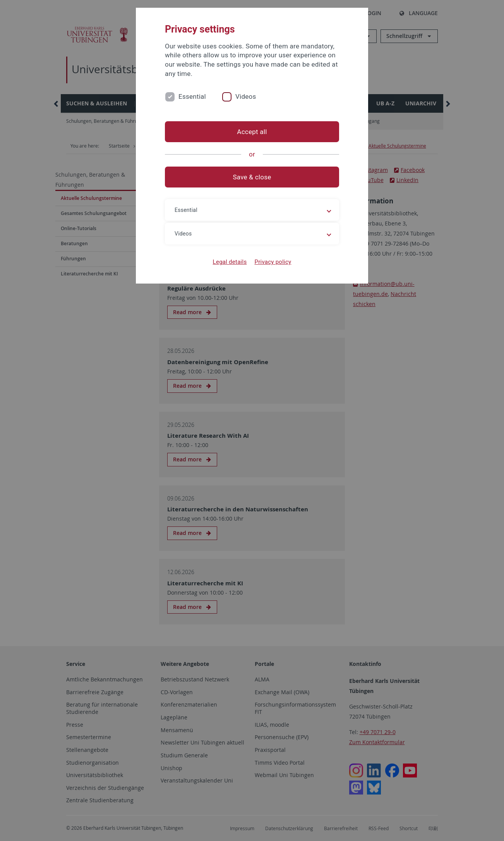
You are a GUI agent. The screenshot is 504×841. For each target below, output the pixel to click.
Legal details (230, 262)
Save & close (252, 177)
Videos (246, 96)
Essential (192, 96)
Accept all (252, 132)
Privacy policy (273, 262)
